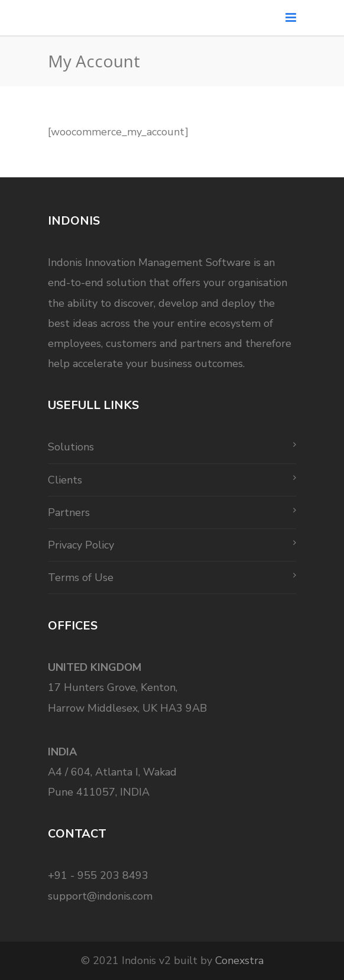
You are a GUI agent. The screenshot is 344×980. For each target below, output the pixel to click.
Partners (69, 512)
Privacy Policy (81, 545)
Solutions (71, 447)
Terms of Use (81, 577)
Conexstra (239, 960)
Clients (65, 480)
